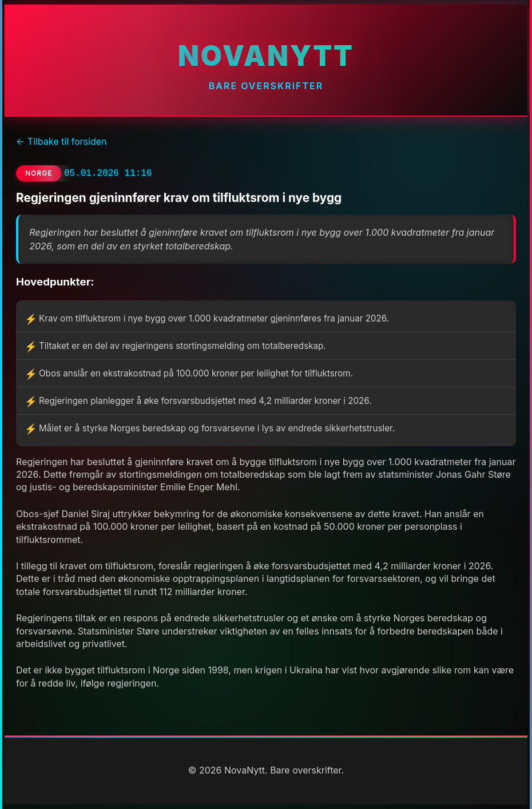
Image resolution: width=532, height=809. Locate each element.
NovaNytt (266, 56)
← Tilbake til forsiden (61, 141)
